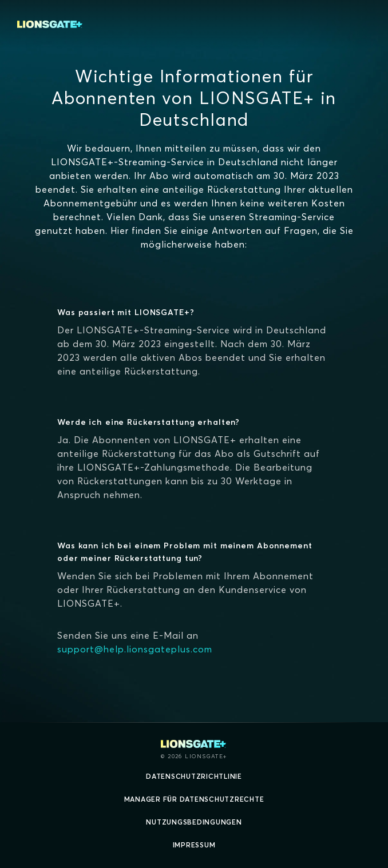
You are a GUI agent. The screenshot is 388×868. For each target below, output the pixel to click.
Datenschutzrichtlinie (194, 776)
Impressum (194, 845)
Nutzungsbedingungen (194, 822)
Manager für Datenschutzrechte (194, 799)
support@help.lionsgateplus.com (135, 649)
